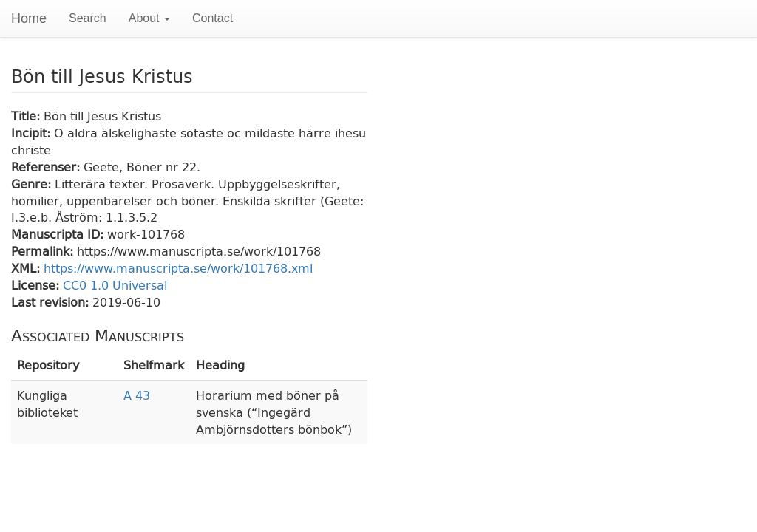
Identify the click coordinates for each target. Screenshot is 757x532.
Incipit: (33, 133)
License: (37, 285)
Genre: (33, 184)
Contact (213, 18)
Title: (27, 116)
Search (88, 18)
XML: (27, 268)
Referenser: (47, 167)
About (149, 18)
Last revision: (52, 302)
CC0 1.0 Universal (115, 285)
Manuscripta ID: (59, 234)
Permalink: (44, 251)
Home (29, 18)
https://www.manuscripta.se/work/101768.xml (178, 268)
